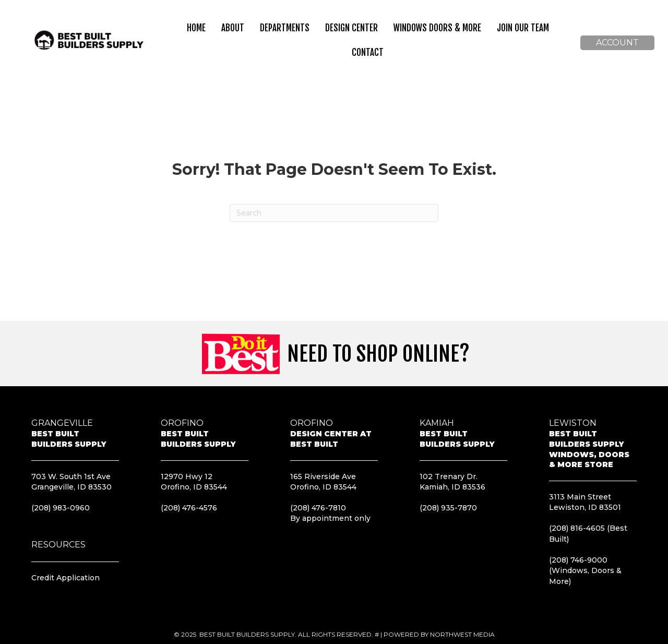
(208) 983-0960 (61, 508)
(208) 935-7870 (448, 508)
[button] (617, 43)
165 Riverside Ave (323, 476)
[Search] (334, 213)
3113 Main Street (580, 497)
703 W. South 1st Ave (71, 476)
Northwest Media (462, 634)
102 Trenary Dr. (449, 476)
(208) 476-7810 (318, 508)
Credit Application (65, 578)
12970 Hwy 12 (187, 476)
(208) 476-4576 (189, 508)
